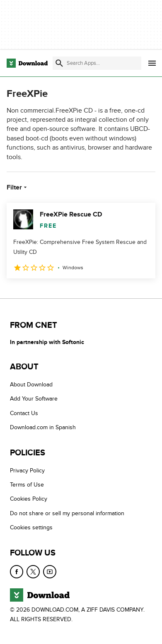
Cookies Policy (29, 499)
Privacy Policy (27, 470)
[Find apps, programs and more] (97, 63)
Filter (18, 187)
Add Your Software (34, 399)
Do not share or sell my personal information (67, 513)
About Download (31, 385)
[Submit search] (59, 63)
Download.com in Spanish (43, 427)
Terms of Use (27, 485)
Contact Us (24, 413)
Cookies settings (31, 527)
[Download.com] (27, 63)
